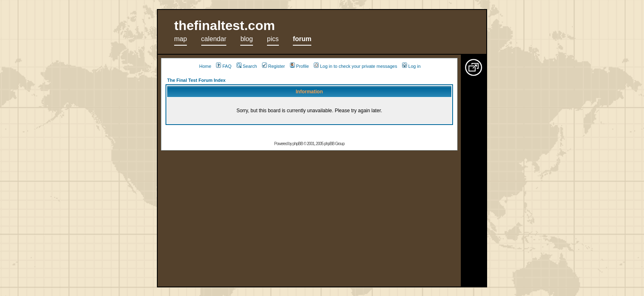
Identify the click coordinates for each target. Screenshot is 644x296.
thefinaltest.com (224, 25)
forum (302, 39)
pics (273, 39)
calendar (214, 39)
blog (246, 39)
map (181, 39)
